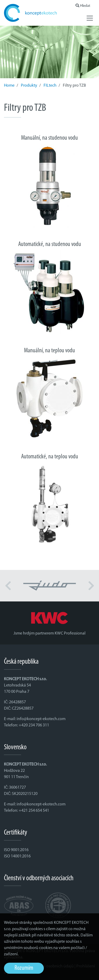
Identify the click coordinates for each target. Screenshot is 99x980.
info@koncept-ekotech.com (41, 719)
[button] (8, 586)
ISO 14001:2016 (17, 856)
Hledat (83, 6)
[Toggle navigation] (90, 18)
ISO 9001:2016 (16, 850)
